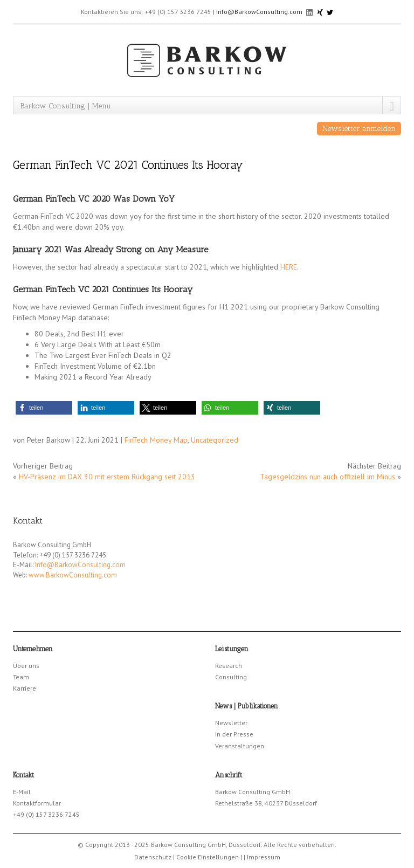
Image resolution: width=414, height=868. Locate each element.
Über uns (26, 666)
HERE (289, 267)
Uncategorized (215, 440)
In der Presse (234, 734)
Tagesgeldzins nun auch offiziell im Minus (327, 477)
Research (229, 666)
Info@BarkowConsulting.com (259, 12)
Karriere (25, 688)
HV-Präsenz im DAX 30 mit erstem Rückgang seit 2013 (107, 477)
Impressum (264, 857)
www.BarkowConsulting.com (73, 575)
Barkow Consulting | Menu (65, 106)
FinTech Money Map (156, 440)
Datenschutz (153, 857)
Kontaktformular (37, 803)
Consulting (231, 677)
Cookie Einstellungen (208, 857)
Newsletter (231, 723)
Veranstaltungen (240, 746)
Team (21, 677)
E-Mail (22, 792)
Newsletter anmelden (359, 129)
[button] (44, 408)
